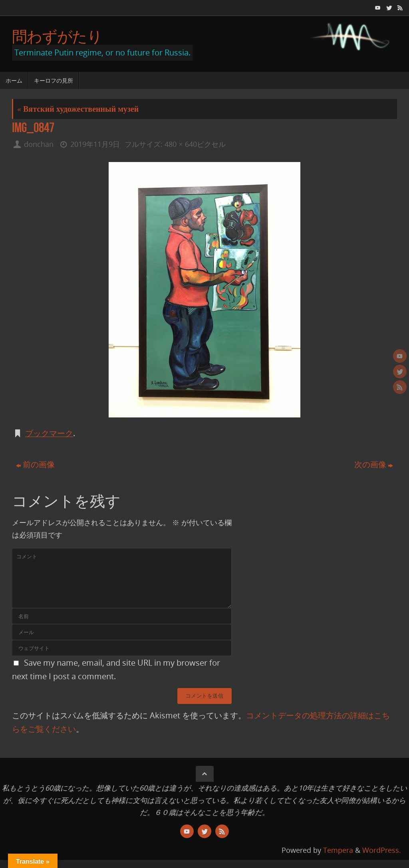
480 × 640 (181, 144)
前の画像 (35, 464)
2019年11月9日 (95, 144)
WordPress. (382, 850)
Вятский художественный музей (78, 109)
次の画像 (374, 464)
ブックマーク (49, 433)
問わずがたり (57, 36)
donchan (39, 144)
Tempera (338, 850)
